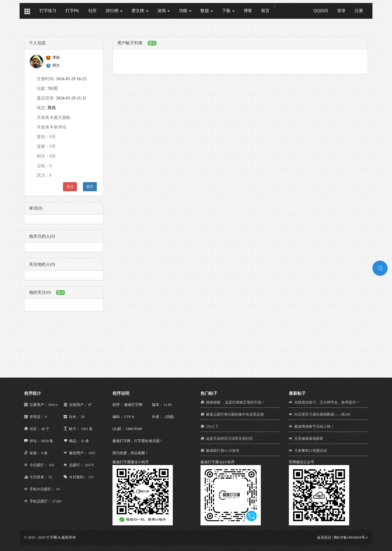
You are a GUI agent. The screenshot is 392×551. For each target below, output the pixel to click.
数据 (207, 11)
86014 (53, 405)
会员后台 (324, 537)
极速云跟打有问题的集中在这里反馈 (235, 414)
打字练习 (48, 11)
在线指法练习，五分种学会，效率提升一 (327, 402)
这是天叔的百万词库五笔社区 (229, 439)
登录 (341, 11)
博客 (248, 11)
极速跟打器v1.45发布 (223, 451)
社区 (93, 11)
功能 (185, 11)
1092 (92, 453)
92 (50, 477)
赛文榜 (140, 11)
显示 (61, 293)
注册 (359, 11)
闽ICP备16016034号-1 (351, 537)
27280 (57, 501)
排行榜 (114, 11)
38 (83, 417)
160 (51, 465)
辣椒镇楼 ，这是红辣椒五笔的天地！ (235, 402)
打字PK (72, 11)
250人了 (212, 426)
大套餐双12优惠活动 (311, 451)
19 (58, 489)
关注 (70, 187)
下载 (228, 11)
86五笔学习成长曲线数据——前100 (322, 414)
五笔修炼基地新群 (309, 439)
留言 (265, 11)
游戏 (164, 11)
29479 (89, 465)
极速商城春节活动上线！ (314, 426)
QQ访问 (321, 11)
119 (91, 477)
